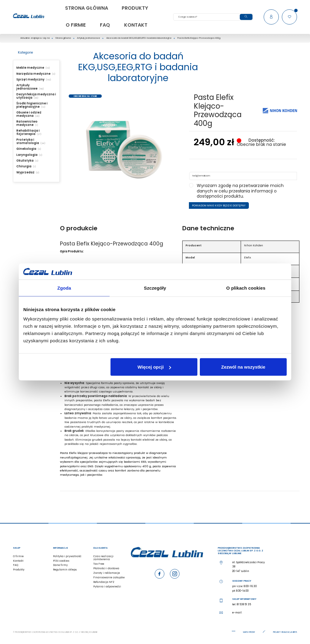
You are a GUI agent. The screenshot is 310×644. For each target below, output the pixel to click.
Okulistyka (25, 161)
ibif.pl (295, 632)
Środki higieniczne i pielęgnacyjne (32, 105)
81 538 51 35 (244, 604)
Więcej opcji (154, 367)
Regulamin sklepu (65, 570)
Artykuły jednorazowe (27, 87)
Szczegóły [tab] (155, 288)
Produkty (19, 570)
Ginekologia (26, 149)
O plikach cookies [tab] (246, 288)
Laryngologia (27, 155)
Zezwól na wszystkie (243, 367)
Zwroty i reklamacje (107, 573)
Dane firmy (60, 565)
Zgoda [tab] (64, 288)
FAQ (16, 565)
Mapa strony (249, 632)
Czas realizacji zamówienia (103, 558)
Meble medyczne (30, 68)
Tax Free (99, 564)
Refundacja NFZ (104, 582)
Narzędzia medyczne (33, 74)
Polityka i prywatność (67, 556)
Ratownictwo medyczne (27, 123)
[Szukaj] (213, 17)
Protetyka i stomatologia (28, 141)
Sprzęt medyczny (30, 79)
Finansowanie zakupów (109, 577)
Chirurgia (24, 166)
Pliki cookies (61, 561)
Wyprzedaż (25, 172)
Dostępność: (261, 141)
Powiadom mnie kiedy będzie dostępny (219, 205)
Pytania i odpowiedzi (107, 586)
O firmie (18, 556)
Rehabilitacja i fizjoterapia (28, 132)
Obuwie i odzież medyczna (29, 114)
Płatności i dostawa (106, 568)
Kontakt (18, 561)
